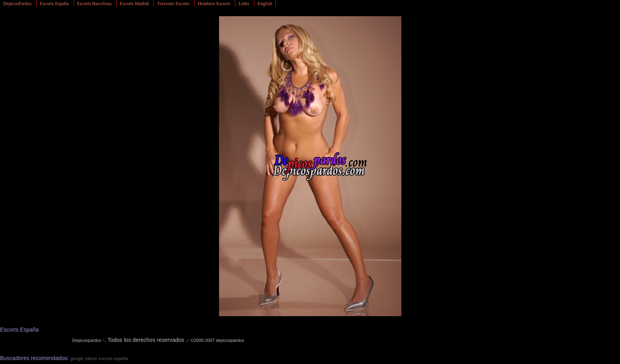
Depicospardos (87, 340)
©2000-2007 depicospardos (217, 340)
